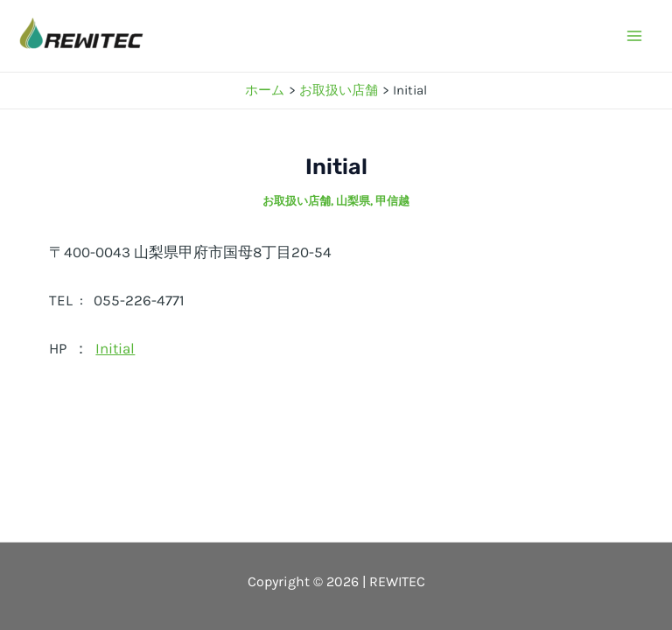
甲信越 (392, 201)
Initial (115, 348)
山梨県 (353, 201)
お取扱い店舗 (297, 201)
